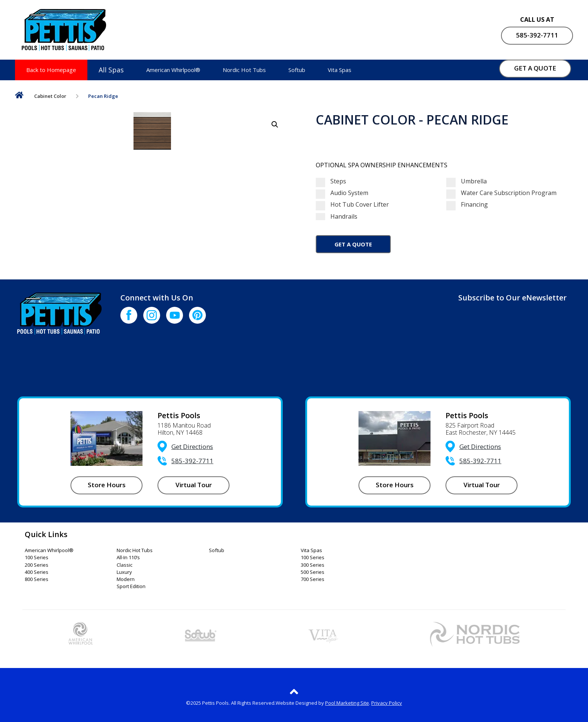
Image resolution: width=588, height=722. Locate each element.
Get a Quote (353, 244)
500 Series (313, 572)
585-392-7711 (537, 35)
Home (19, 97)
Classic (124, 565)
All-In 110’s (128, 558)
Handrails (378, 217)
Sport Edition (131, 587)
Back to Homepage (51, 70)
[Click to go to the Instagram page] (152, 315)
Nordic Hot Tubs (244, 70)
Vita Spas (340, 70)
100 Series (37, 558)
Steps (331, 181)
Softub (297, 70)
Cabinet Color (50, 96)
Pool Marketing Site (347, 703)
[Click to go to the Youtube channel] (175, 315)
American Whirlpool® (173, 70)
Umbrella (466, 181)
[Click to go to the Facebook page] (129, 315)
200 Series (37, 565)
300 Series (313, 565)
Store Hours (107, 485)
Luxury (124, 572)
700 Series (313, 579)
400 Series (37, 572)
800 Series (37, 579)
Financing (467, 205)
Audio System (342, 193)
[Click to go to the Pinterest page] (197, 315)
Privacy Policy (387, 703)
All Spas (111, 70)
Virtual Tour (194, 485)
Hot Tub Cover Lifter (352, 205)
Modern (126, 579)
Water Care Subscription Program (501, 193)
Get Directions (192, 447)
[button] (275, 125)
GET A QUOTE (535, 68)
